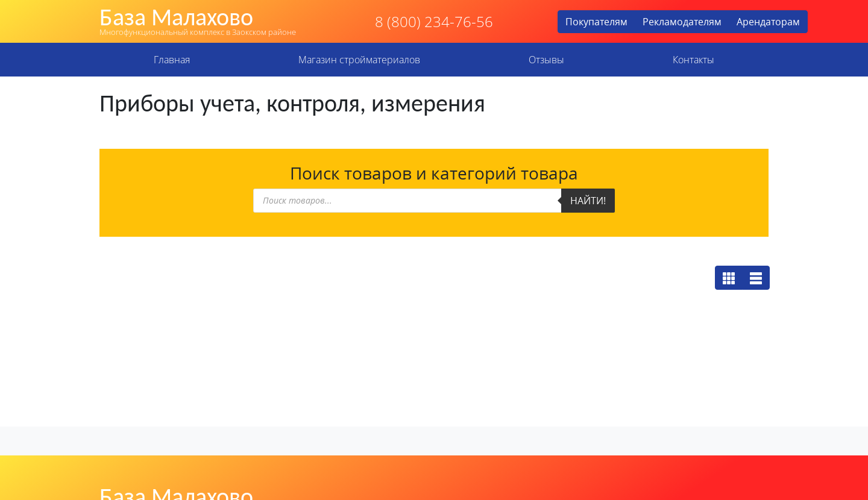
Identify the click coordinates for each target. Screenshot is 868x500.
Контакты (693, 60)
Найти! (588, 201)
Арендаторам (768, 22)
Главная (172, 60)
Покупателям (596, 22)
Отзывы (546, 60)
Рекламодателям (682, 22)
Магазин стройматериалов (359, 60)
